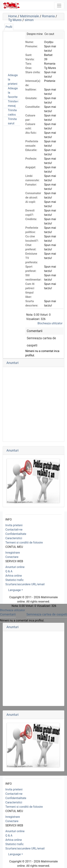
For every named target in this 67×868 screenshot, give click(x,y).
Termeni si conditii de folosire (24, 543)
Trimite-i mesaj (13, 104)
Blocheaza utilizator (50, 323)
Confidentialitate (16, 534)
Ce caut (49, 34)
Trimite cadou (12, 112)
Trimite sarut (12, 121)
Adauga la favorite (13, 93)
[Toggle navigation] (59, 6)
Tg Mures (15, 20)
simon (29, 20)
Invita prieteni (14, 525)
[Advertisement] (21, 50)
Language (14, 590)
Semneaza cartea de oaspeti (47, 614)
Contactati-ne (14, 530)
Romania (48, 16)
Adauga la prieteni (13, 79)
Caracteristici (14, 538)
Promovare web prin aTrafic (20, 502)
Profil (9, 27)
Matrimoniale (29, 16)
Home (13, 16)
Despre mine (35, 34)
